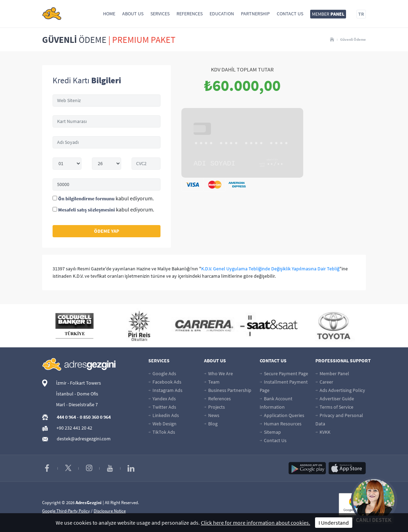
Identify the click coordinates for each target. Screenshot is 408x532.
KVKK (323, 432)
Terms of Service (334, 407)
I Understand (334, 523)
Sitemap (270, 432)
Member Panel (332, 373)
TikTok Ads (162, 432)
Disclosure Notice (110, 511)
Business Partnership (228, 390)
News (212, 415)
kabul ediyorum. (103, 198)
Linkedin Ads (164, 415)
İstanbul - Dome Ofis (77, 394)
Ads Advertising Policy (340, 390)
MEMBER (328, 14)
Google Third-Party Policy (66, 511)
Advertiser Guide (335, 399)
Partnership (255, 14)
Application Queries (282, 415)
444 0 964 (66, 417)
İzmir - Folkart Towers (79, 383)
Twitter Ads (162, 407)
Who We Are (218, 373)
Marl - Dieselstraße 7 (77, 404)
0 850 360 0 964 (95, 417)
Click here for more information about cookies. (256, 523)
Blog (211, 424)
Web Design (162, 424)
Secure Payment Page (284, 373)
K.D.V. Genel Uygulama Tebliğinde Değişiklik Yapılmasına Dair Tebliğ (270, 269)
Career (324, 382)
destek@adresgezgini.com (84, 439)
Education (222, 14)
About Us (133, 14)
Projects (214, 407)
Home (109, 14)
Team (212, 382)
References (190, 14)
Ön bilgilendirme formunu (86, 199)
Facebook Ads (165, 382)
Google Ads (162, 373)
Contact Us (290, 14)
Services (160, 14)
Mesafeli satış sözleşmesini (87, 210)
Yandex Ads (162, 399)
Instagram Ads (165, 390)
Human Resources (281, 424)
